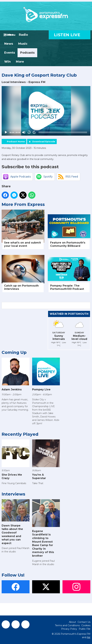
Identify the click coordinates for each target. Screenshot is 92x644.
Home (9, 35)
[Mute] (24, 132)
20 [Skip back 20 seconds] (29, 132)
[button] (46, 111)
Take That (38, 483)
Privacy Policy (69, 629)
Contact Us (84, 622)
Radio (23, 35)
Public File (85, 629)
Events (10, 53)
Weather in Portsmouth (69, 314)
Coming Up (14, 352)
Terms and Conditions (67, 625)
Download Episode (44, 141)
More (20, 62)
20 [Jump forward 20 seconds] (34, 132)
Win (7, 62)
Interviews (13, 494)
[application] (46, 111)
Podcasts (27, 53)
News (9, 44)
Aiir (89, 637)
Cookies (86, 625)
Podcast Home (16, 141)
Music (23, 44)
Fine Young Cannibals (14, 483)
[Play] (6, 132)
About (72, 622)
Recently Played (20, 434)
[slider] (63, 132)
